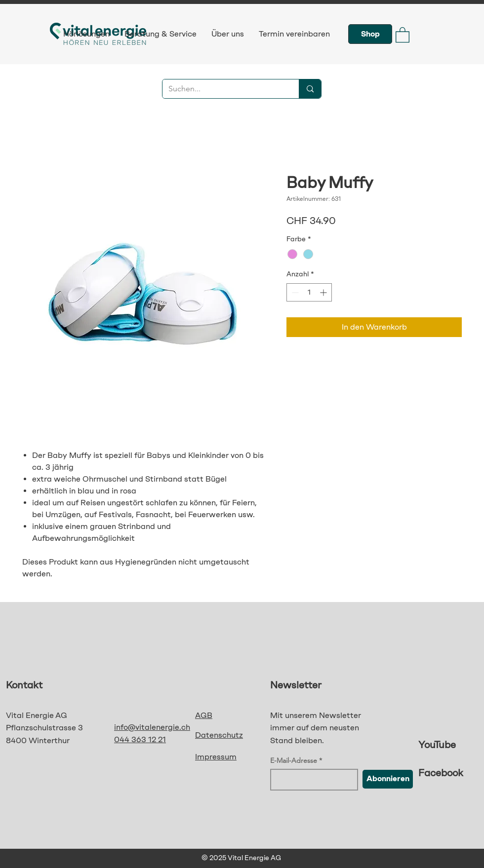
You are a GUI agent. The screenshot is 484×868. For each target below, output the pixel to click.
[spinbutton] (309, 292)
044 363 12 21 (140, 739)
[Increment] (324, 292)
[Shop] (370, 34)
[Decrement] (294, 292)
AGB (204, 715)
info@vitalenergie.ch (152, 727)
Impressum (216, 757)
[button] (403, 34)
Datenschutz (219, 735)
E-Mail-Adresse (294, 760)
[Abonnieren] (388, 779)
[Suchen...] (223, 89)
